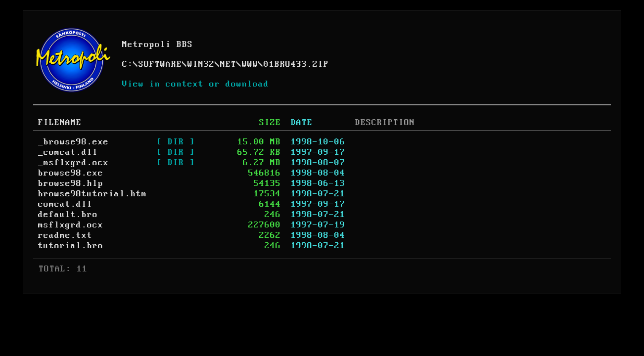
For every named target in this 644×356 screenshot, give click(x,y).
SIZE (270, 123)
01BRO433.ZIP (296, 64)
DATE (302, 123)
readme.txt (65, 235)
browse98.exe (71, 173)
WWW (250, 64)
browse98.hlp (71, 183)
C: (128, 64)
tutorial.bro (71, 246)
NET (228, 64)
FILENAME (60, 123)
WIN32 (201, 64)
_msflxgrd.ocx (73, 163)
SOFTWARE (160, 64)
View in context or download (196, 84)
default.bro (68, 215)
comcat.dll (65, 204)
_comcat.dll (68, 152)
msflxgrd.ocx (71, 225)
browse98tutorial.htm (92, 194)
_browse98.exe (73, 142)
